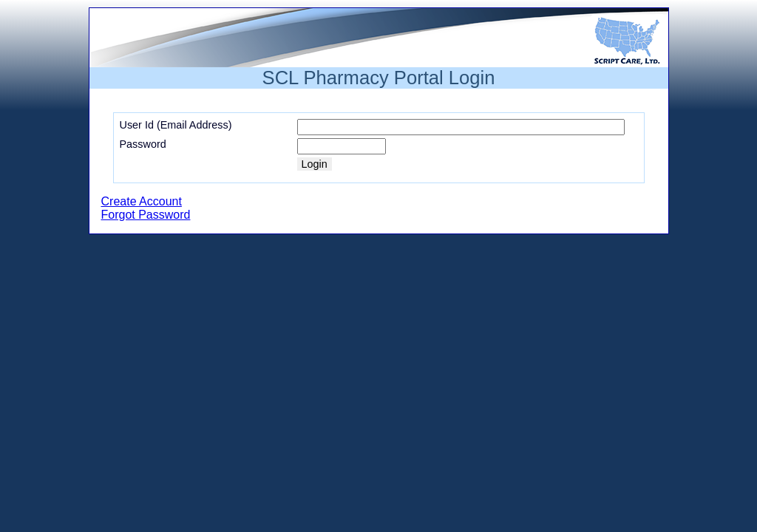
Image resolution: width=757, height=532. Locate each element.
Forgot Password (146, 215)
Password (143, 144)
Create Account (142, 201)
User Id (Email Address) (176, 125)
